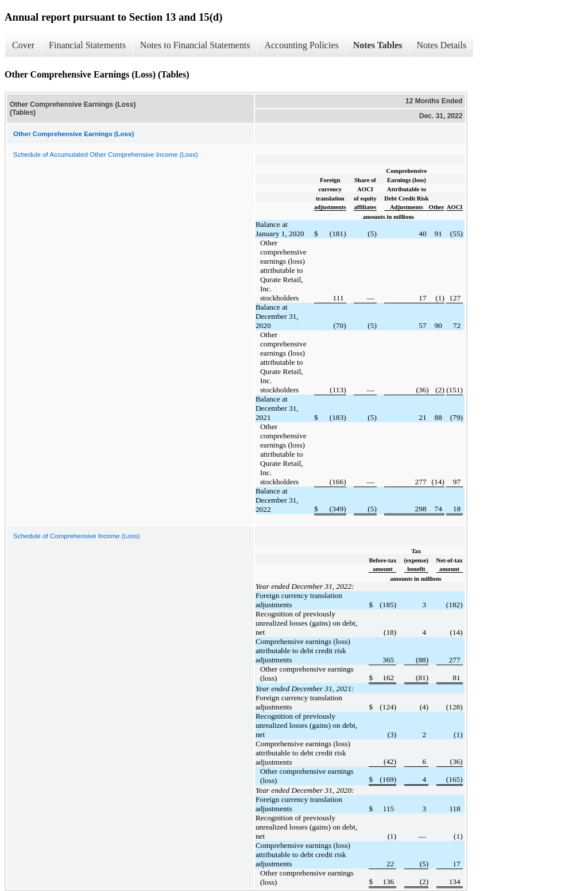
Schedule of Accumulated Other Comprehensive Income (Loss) (106, 155)
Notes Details (442, 45)
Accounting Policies (301, 45)
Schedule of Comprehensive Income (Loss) (77, 536)
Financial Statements (87, 45)
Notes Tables (378, 45)
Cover (23, 45)
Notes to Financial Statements (195, 45)
